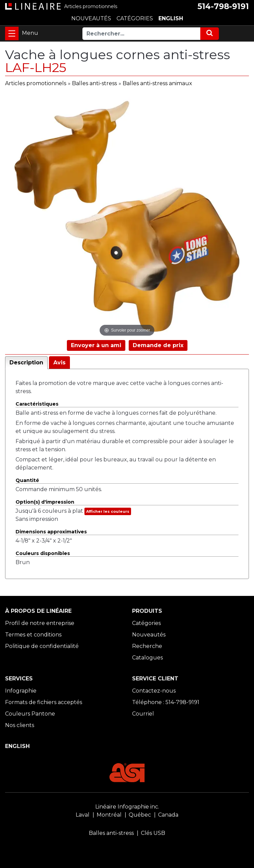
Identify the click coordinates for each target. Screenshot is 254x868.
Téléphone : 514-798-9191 (166, 702)
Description (26, 363)
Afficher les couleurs (108, 511)
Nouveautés (149, 635)
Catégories (146, 623)
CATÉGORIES (135, 18)
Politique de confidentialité (42, 646)
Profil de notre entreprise (40, 623)
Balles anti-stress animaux (157, 83)
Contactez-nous (154, 691)
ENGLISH (171, 18)
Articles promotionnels (36, 83)
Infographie (21, 691)
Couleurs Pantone (30, 714)
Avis (59, 363)
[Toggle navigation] (12, 33)
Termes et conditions (33, 635)
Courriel (143, 714)
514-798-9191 (223, 6)
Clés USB (153, 833)
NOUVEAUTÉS (91, 18)
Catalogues (147, 658)
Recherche (147, 646)
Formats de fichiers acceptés (44, 702)
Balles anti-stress (94, 83)
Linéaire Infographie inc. (127, 807)
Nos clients (20, 725)
